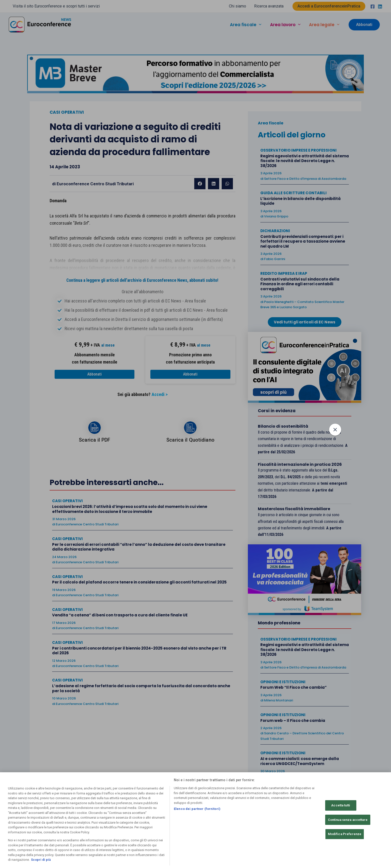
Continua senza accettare (348, 820)
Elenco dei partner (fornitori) (197, 809)
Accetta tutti (341, 805)
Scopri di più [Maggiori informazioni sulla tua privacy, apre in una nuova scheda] (41, 860)
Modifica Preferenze (345, 834)
